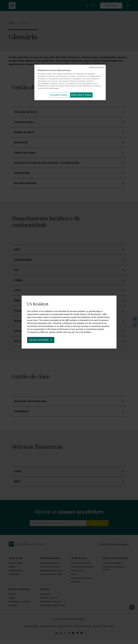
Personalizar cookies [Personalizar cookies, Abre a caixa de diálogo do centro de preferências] (59, 95)
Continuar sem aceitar (97, 67)
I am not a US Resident (39, 340)
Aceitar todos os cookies (81, 95)
